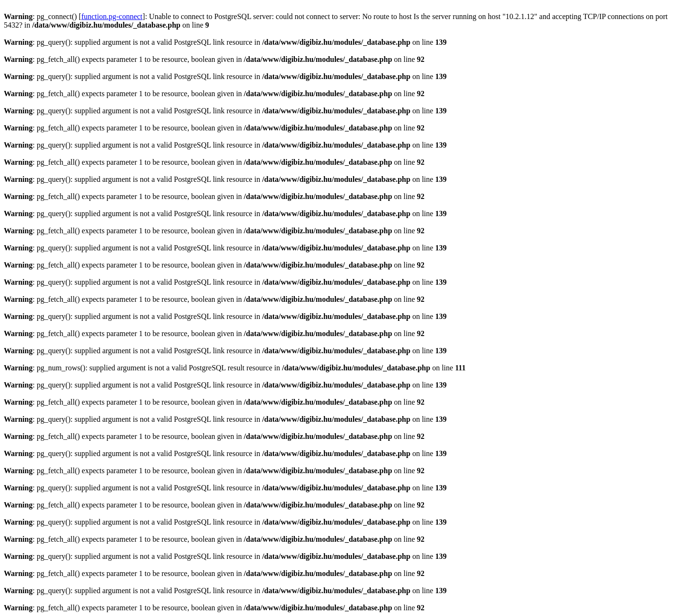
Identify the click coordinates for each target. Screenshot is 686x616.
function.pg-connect (112, 16)
